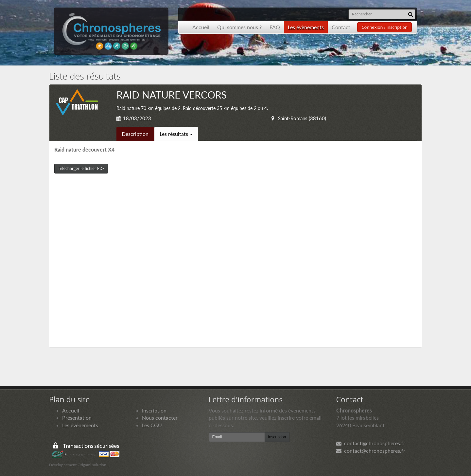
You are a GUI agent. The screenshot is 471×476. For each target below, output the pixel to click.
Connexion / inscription (384, 27)
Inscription (154, 410)
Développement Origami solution (78, 465)
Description (135, 134)
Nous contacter (160, 418)
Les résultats (176, 134)
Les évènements (306, 27)
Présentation (77, 418)
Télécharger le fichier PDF (81, 168)
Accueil (201, 27)
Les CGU (152, 425)
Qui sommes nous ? (239, 27)
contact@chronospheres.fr (371, 443)
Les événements (80, 425)
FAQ (275, 27)
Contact (341, 27)
